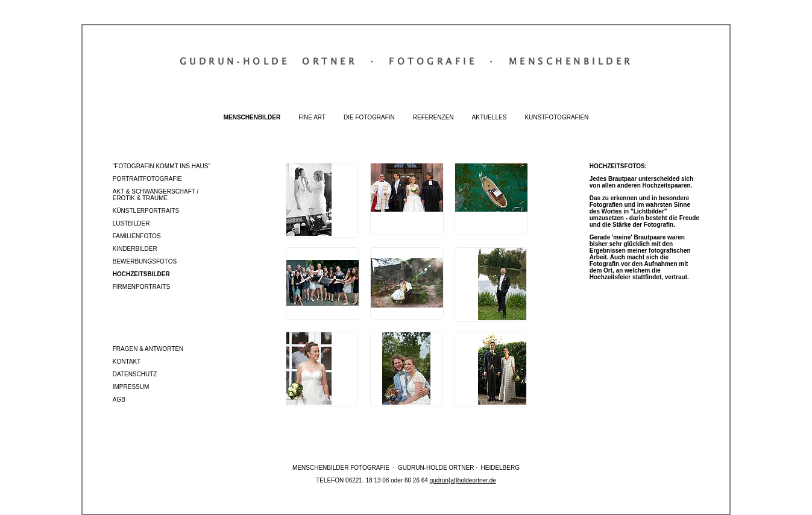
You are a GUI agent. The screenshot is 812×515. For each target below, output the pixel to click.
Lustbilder (131, 223)
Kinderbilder (135, 249)
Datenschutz (135, 374)
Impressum (131, 387)
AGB (119, 400)
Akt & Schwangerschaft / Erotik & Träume (156, 195)
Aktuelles (489, 117)
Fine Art (312, 117)
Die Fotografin (369, 117)
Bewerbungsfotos (145, 261)
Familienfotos (137, 236)
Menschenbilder (252, 117)
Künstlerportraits (146, 211)
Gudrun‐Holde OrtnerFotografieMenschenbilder (406, 61)
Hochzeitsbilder (141, 274)
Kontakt (127, 362)
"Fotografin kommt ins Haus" (162, 166)
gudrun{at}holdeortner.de (463, 480)
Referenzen (433, 117)
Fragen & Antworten (148, 349)
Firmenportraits (141, 287)
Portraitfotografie (147, 179)
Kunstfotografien (556, 117)
